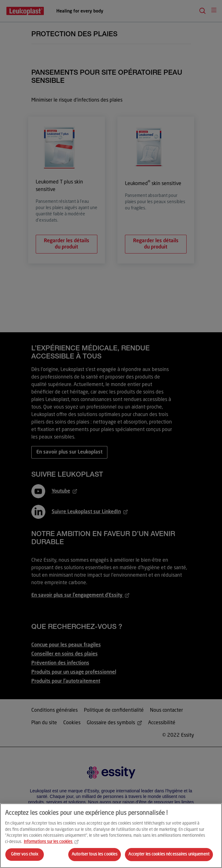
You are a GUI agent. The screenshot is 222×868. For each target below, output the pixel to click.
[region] (111, 836)
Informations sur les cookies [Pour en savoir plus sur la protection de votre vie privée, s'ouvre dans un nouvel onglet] (51, 842)
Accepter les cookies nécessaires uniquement (169, 854)
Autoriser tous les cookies (95, 854)
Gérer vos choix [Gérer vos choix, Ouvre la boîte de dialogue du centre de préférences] (25, 854)
